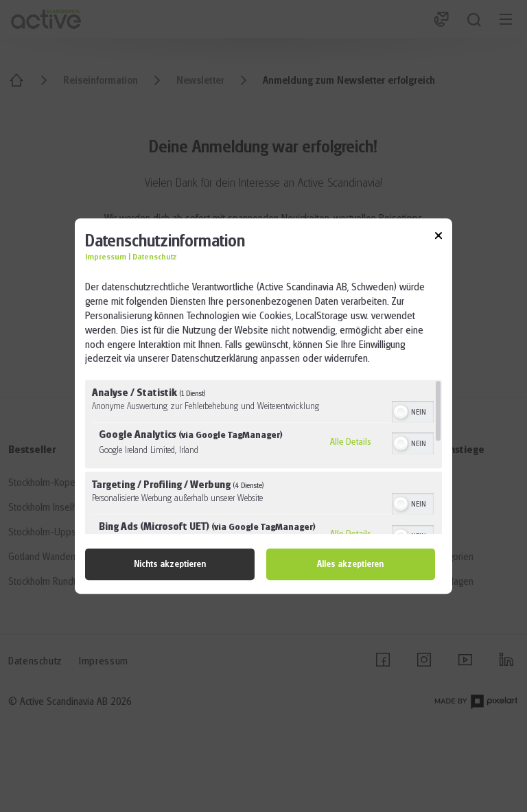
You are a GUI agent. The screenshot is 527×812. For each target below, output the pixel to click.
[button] (401, 412)
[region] (263, 457)
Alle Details (351, 441)
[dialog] (263, 406)
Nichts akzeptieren (170, 564)
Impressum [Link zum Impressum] (106, 258)
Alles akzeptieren (350, 564)
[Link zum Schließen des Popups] (438, 237)
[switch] (413, 410)
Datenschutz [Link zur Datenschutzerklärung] (155, 258)
